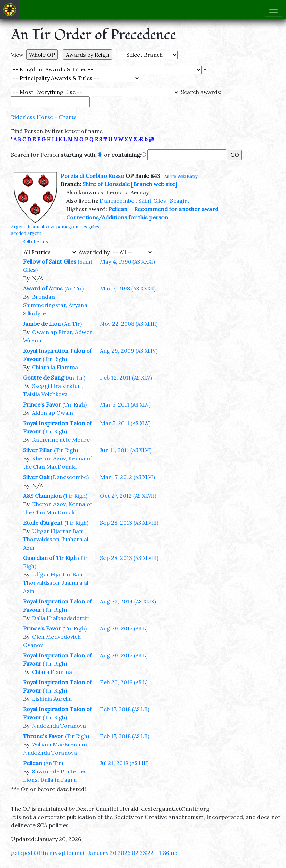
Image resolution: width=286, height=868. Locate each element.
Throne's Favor (43, 736)
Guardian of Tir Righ (50, 558)
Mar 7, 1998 (128, 288)
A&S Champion (42, 496)
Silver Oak (36, 477)
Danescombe (117, 201)
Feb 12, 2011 (126, 378)
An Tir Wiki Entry (181, 176)
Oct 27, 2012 (128, 496)
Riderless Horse (32, 117)
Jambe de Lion (42, 324)
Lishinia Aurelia (52, 699)
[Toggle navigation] (274, 10)
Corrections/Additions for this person (117, 217)
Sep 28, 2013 (129, 523)
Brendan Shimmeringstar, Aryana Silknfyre (55, 305)
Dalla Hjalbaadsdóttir (60, 618)
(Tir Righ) (55, 359)
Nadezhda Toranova (59, 726)
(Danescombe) (70, 477)
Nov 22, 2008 (129, 324)
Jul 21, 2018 (124, 763)
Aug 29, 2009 (129, 351)
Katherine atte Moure (61, 440)
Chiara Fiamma (52, 672)
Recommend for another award (176, 209)
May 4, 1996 (127, 261)
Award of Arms (43, 288)
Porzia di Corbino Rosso (92, 176)
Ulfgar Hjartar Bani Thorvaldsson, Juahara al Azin (56, 539)
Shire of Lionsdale (106, 184)
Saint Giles (152, 201)
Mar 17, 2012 (127, 477)
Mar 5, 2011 (125, 404)
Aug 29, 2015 (124, 628)
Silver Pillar (38, 450)
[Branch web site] (154, 184)
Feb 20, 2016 (124, 682)
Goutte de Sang (44, 378)
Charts (68, 117)
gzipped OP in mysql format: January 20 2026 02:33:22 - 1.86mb (94, 853)
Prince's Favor (42, 404)
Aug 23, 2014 (128, 601)
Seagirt (180, 201)
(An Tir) (74, 288)
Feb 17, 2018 (125, 709)
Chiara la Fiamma (55, 367)
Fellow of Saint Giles (50, 261)
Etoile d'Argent (43, 523)
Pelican (118, 209)
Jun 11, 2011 (126, 450)
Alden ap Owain (53, 413)
